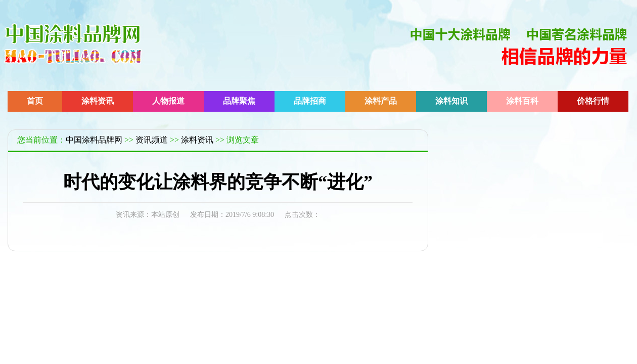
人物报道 (168, 101)
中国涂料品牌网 (94, 140)
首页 (35, 101)
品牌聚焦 (239, 101)
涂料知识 (451, 101)
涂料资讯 (98, 101)
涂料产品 (381, 101)
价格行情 (593, 101)
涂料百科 (522, 101)
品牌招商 (310, 101)
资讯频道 (152, 140)
